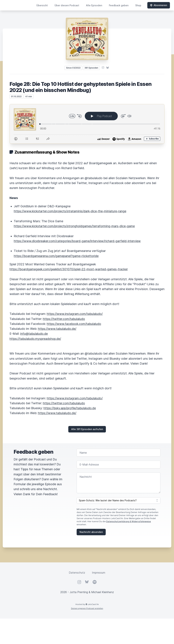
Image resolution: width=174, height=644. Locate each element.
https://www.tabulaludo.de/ (57, 329)
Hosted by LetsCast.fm (87, 604)
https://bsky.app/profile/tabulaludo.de (70, 408)
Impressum (99, 573)
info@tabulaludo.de (34, 334)
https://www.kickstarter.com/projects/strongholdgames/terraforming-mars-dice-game (74, 226)
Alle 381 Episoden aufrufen (87, 429)
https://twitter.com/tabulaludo (64, 319)
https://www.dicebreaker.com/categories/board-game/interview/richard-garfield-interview (77, 241)
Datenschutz (77, 573)
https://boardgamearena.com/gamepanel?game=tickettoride (56, 256)
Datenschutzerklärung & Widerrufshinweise (129, 521)
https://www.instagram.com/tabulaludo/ (75, 314)
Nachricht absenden (91, 532)
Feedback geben (119, 5)
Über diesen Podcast (67, 5)
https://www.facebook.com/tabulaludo (74, 324)
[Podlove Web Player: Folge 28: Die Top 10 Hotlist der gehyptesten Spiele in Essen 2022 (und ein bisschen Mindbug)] (87, 124)
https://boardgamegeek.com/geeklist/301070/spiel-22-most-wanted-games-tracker (69, 269)
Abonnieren (159, 5)
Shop (138, 5)
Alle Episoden (94, 5)
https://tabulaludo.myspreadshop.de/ (35, 339)
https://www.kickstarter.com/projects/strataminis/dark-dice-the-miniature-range (70, 211)
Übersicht (42, 5)
